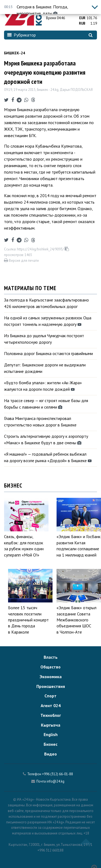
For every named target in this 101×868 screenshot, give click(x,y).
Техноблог (51, 715)
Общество (50, 667)
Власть (51, 657)
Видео (50, 754)
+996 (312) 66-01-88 (58, 774)
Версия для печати (21, 261)
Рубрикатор (22, 35)
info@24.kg (55, 781)
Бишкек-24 (15, 53)
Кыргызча (51, 725)
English (51, 734)
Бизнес (50, 744)
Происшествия (51, 686)
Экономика (51, 677)
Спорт (50, 696)
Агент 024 (51, 705)
